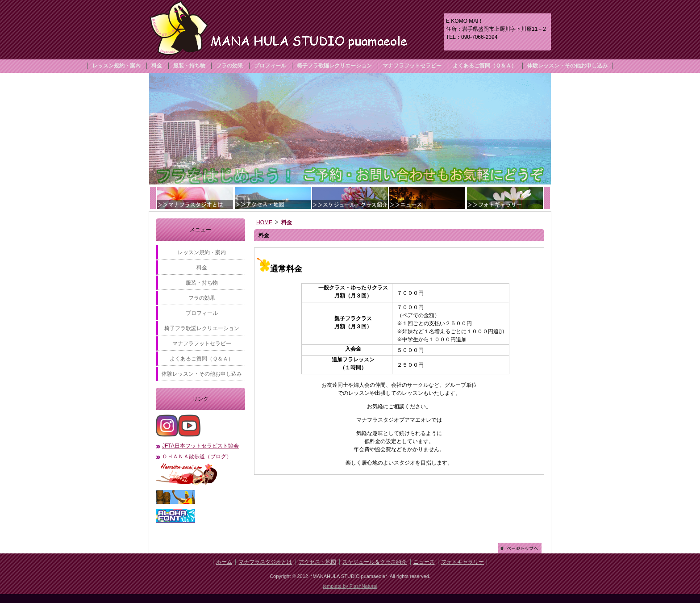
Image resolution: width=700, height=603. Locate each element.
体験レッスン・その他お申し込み (567, 66)
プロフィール (270, 66)
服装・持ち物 (189, 66)
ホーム (224, 562)
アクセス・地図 (317, 562)
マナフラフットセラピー (412, 66)
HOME (264, 222)
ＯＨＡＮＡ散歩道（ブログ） (197, 456)
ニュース (424, 562)
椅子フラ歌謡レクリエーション (334, 66)
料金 (157, 66)
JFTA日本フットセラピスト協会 (200, 446)
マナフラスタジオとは (265, 562)
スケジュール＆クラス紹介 (375, 562)
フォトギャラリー (462, 562)
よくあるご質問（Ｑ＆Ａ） (485, 66)
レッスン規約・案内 (117, 66)
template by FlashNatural (350, 586)
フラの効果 (229, 66)
